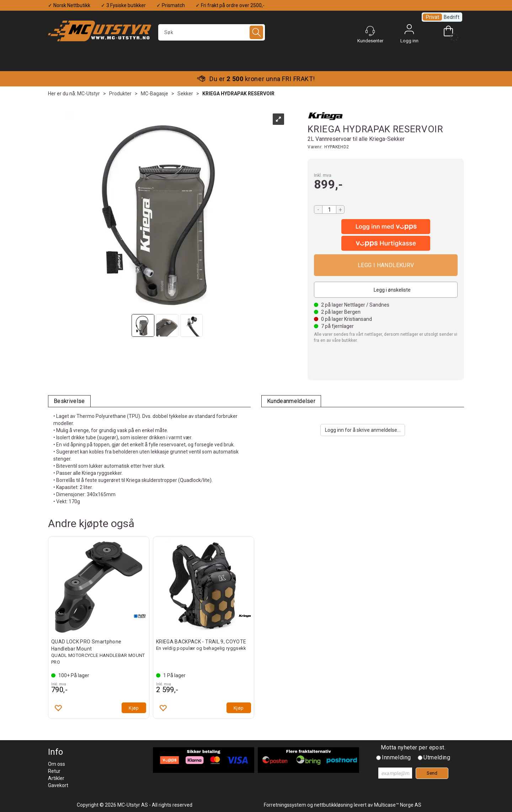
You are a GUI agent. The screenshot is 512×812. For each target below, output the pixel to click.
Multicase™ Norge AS (398, 805)
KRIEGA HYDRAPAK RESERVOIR (238, 94)
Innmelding (396, 757)
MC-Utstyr (89, 94)
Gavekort (58, 785)
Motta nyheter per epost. (413, 747)
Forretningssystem (285, 805)
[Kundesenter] (370, 31)
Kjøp (386, 265)
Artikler (56, 778)
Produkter (120, 94)
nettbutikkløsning (333, 805)
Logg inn (409, 31)
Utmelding (437, 757)
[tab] (69, 401)
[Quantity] (329, 209)
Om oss (57, 764)
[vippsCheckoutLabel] (386, 243)
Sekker (185, 94)
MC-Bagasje (154, 94)
